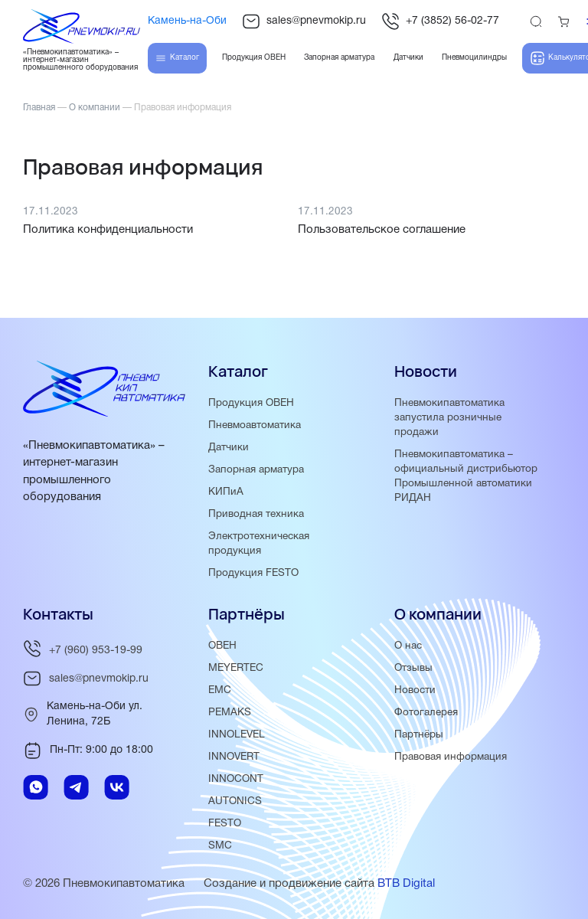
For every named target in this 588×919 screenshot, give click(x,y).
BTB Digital (406, 884)
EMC (220, 690)
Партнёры (419, 735)
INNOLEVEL (237, 735)
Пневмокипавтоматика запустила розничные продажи (449, 418)
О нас (408, 646)
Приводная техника (256, 514)
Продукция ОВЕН (251, 403)
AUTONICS (235, 801)
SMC (220, 846)
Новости (415, 690)
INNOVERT (234, 757)
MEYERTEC (236, 668)
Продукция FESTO (253, 573)
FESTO (225, 824)
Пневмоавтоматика (255, 425)
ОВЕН (222, 646)
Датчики (229, 448)
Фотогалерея (426, 713)
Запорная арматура (256, 470)
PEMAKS (230, 713)
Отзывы (413, 668)
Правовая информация (451, 757)
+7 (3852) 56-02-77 (440, 21)
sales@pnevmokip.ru (304, 21)
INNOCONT (236, 779)
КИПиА (226, 492)
